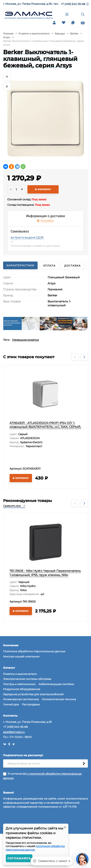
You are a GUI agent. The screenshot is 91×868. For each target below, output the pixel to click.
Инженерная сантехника (21, 699)
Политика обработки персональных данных (34, 651)
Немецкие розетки (25, 340)
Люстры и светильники (19, 684)
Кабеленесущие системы (56, 684)
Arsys (7, 37)
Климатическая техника (59, 699)
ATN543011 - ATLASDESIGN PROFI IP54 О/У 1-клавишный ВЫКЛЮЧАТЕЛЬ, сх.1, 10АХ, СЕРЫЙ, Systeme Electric (45, 427)
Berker (74, 33)
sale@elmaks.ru (14, 732)
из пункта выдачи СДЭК (27, 237)
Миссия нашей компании (21, 656)
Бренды (60, 33)
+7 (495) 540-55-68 (73, 4)
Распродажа (31, 704)
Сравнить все (14, 506)
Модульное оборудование (22, 689)
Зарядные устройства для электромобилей (33, 694)
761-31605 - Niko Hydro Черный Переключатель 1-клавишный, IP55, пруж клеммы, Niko (45, 573)
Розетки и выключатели (34, 33)
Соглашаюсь (19, 858)
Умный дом (11, 704)
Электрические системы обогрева (27, 679)
